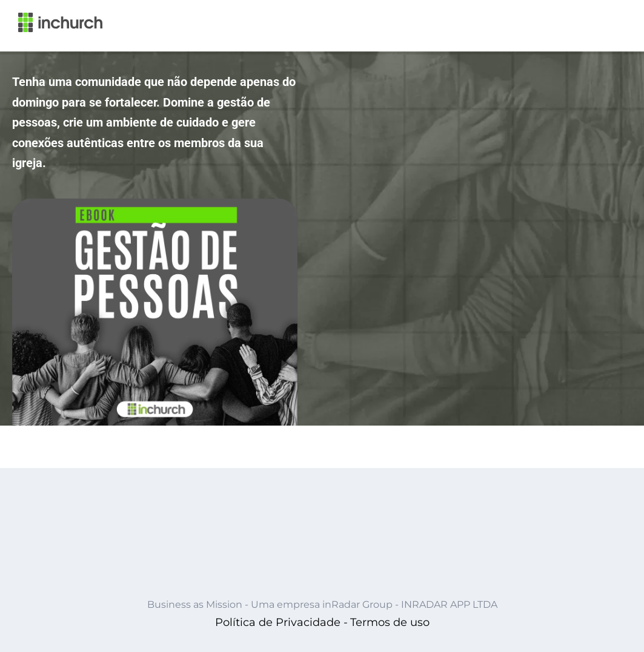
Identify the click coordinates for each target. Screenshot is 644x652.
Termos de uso (390, 622)
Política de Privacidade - (281, 622)
